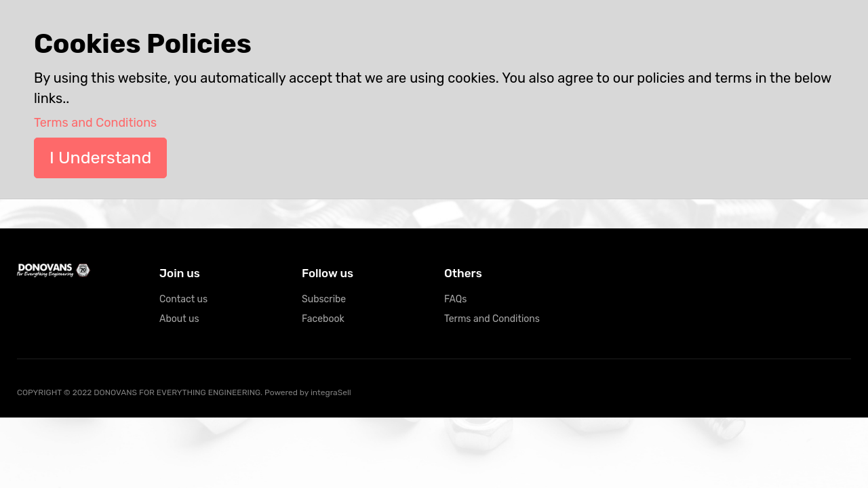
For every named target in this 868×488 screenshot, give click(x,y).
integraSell (331, 392)
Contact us (183, 299)
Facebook (323, 319)
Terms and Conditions (492, 319)
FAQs (455, 299)
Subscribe (324, 299)
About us (179, 319)
